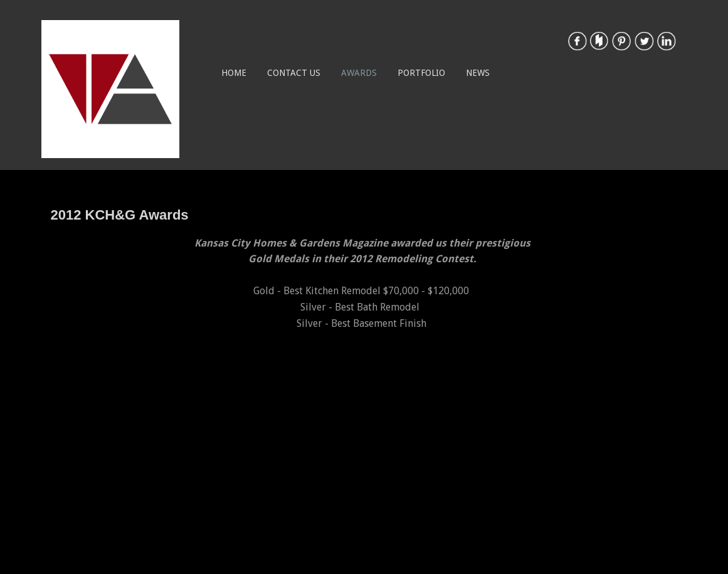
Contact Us (294, 73)
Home (234, 73)
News (478, 73)
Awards (359, 73)
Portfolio (421, 73)
